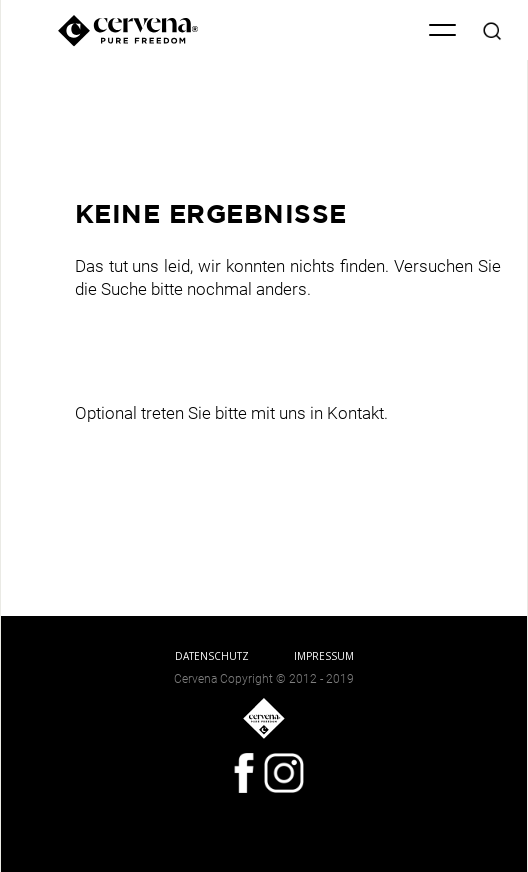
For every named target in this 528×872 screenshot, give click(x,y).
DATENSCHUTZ (212, 656)
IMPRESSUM (324, 656)
